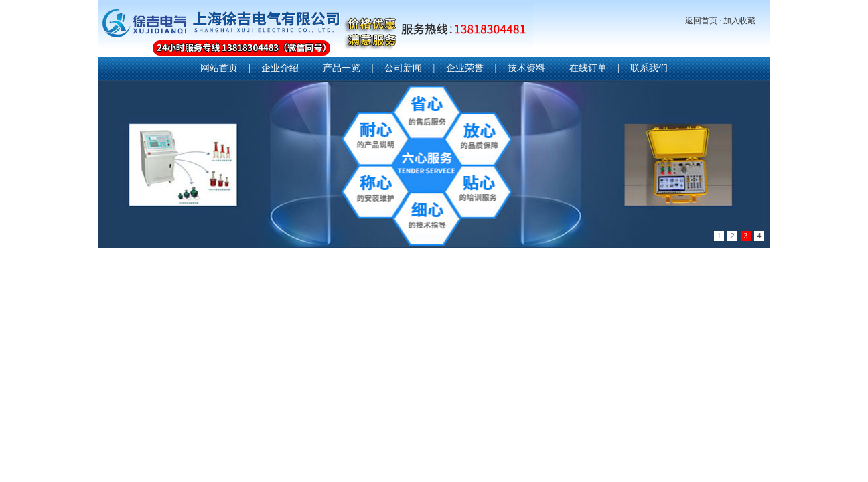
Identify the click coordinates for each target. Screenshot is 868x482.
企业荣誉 (465, 68)
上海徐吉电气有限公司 (315, 30)
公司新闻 (403, 68)
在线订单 (588, 68)
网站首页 (219, 68)
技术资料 (526, 68)
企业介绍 (280, 68)
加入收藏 (739, 21)
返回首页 (701, 21)
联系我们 (649, 68)
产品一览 (342, 68)
